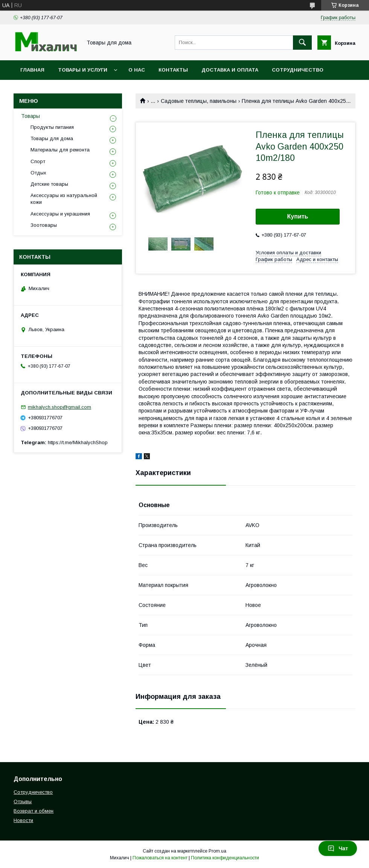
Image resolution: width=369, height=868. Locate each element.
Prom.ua (217, 851)
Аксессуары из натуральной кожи (64, 199)
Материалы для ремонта (60, 150)
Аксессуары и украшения (60, 214)
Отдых (38, 173)
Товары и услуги (83, 70)
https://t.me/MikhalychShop (78, 442)
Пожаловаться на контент (160, 858)
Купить (298, 216)
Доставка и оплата (230, 70)
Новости (23, 820)
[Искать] (302, 43)
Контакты (173, 70)
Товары (30, 116)
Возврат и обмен (34, 811)
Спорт (38, 161)
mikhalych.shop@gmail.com (59, 407)
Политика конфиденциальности (225, 858)
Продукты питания (52, 127)
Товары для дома (52, 138)
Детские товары (49, 184)
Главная (32, 70)
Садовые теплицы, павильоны (199, 101)
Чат (338, 848)
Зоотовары (44, 225)
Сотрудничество (298, 70)
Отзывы (23, 802)
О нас (137, 70)
